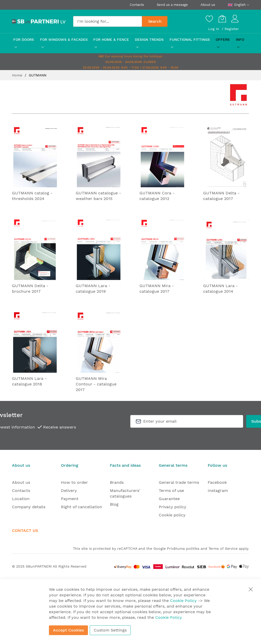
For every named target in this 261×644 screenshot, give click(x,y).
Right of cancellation (82, 507)
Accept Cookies (68, 630)
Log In (214, 29)
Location (21, 499)
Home (18, 75)
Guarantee (169, 499)
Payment (70, 499)
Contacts (137, 5)
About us (208, 5)
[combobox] (108, 21)
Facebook (217, 482)
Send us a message (172, 5)
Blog (114, 504)
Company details (29, 507)
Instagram (218, 491)
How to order (74, 482)
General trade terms (179, 482)
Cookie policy (172, 515)
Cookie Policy (183, 601)
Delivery (69, 491)
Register (232, 29)
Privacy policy (173, 507)
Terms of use (171, 491)
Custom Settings (110, 630)
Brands (117, 482)
